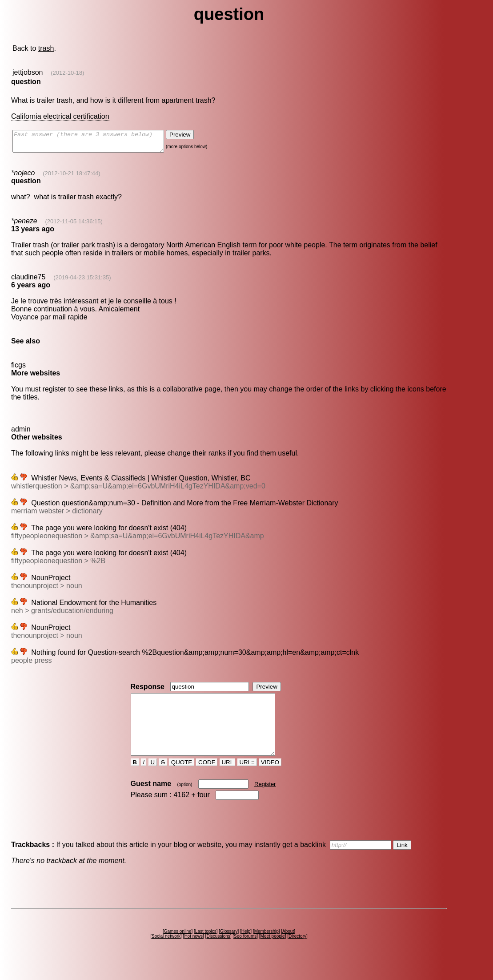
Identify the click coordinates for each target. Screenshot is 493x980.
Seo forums (245, 952)
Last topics (206, 947)
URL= (247, 778)
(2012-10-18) (67, 73)
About (288, 947)
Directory (297, 952)
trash (46, 48)
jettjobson (28, 72)
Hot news (193, 952)
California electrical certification (60, 116)
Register (265, 800)
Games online (178, 947)
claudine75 (28, 281)
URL (228, 778)
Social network (166, 952)
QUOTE (182, 778)
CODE (207, 778)
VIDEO (270, 778)
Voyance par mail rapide (49, 321)
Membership (267, 947)
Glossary (229, 947)
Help (246, 947)
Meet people (273, 952)
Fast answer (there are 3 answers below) (97, 143)
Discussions (218, 952)
